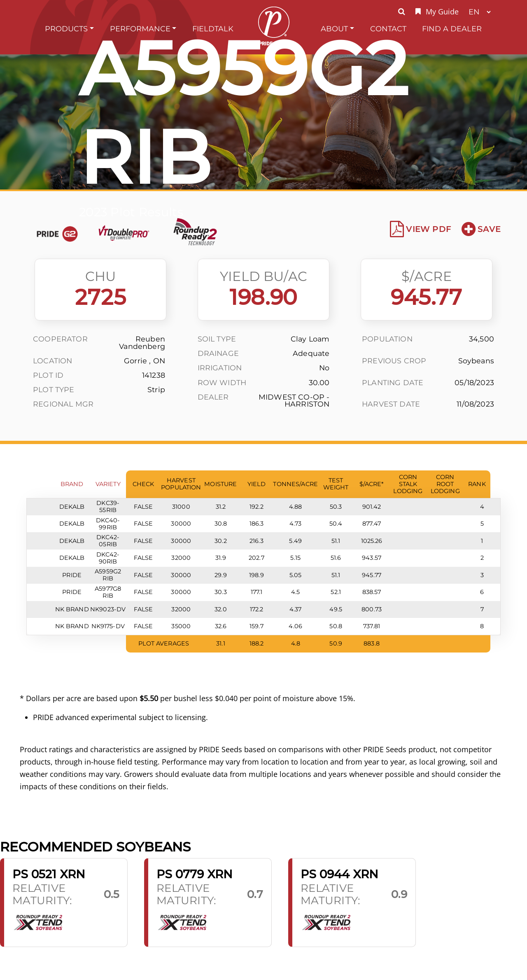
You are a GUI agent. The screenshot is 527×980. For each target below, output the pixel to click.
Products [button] (66, 29)
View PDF (421, 229)
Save (481, 229)
